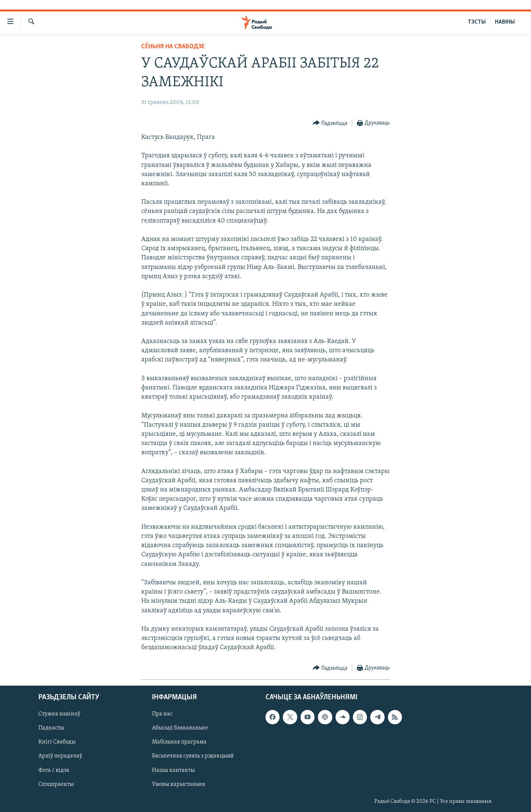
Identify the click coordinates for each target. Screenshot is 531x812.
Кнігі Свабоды (57, 742)
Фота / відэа (54, 770)
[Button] (330, 123)
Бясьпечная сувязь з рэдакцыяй (193, 756)
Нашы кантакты (173, 770)
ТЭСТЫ (477, 22)
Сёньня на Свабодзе (173, 47)
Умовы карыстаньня (178, 784)
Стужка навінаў (59, 714)
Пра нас (162, 714)
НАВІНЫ (505, 22)
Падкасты (51, 728)
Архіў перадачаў (60, 756)
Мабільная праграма (179, 742)
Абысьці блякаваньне (180, 728)
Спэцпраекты (56, 784)
